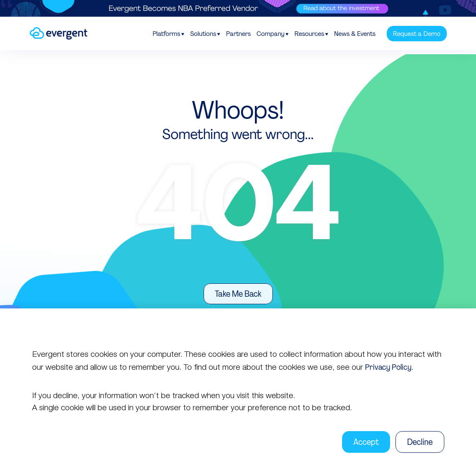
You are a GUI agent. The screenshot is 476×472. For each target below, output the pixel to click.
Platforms (166, 34)
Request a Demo (417, 34)
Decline (420, 442)
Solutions (203, 34)
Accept (366, 442)
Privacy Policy (388, 367)
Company (271, 34)
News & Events (355, 34)
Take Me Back (238, 294)
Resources (309, 34)
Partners (238, 34)
